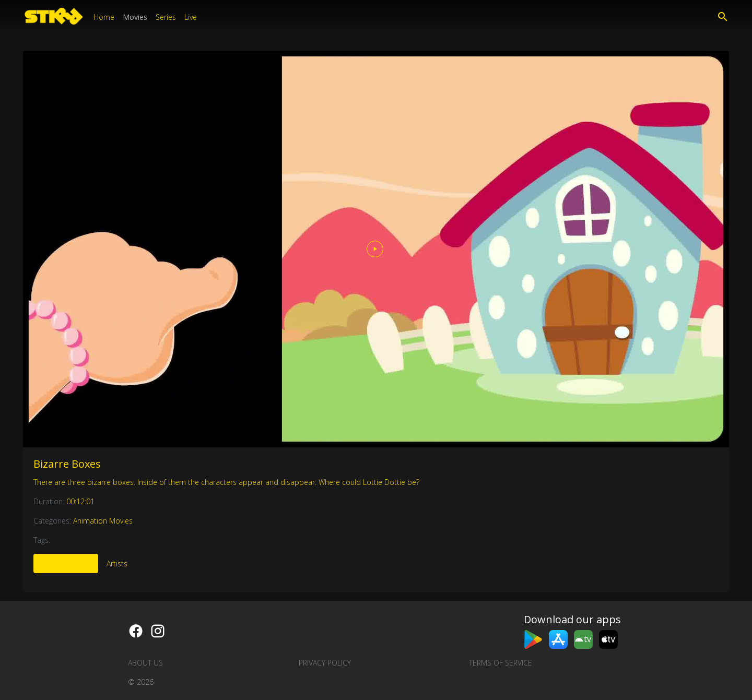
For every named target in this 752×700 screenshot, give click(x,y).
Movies (135, 17)
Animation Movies (103, 521)
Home (104, 17)
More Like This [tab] (66, 563)
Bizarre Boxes (67, 464)
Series (166, 17)
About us (145, 663)
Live (191, 17)
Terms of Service (501, 663)
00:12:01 (80, 501)
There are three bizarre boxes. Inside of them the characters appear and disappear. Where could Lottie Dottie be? (226, 482)
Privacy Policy (325, 663)
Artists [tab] (117, 563)
